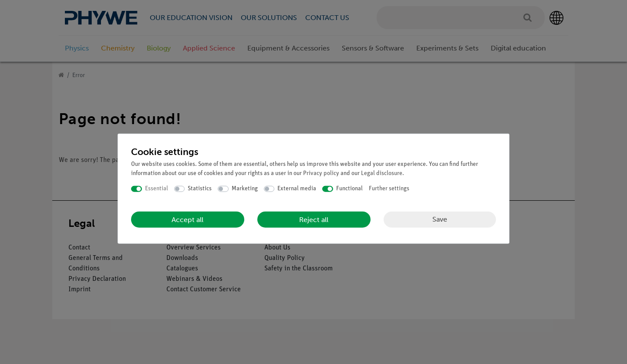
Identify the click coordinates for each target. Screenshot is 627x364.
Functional (349, 189)
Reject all (314, 219)
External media (297, 189)
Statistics (200, 189)
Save (440, 219)
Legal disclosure (382, 174)
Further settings (389, 189)
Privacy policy (321, 174)
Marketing (245, 189)
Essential (157, 189)
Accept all (187, 219)
